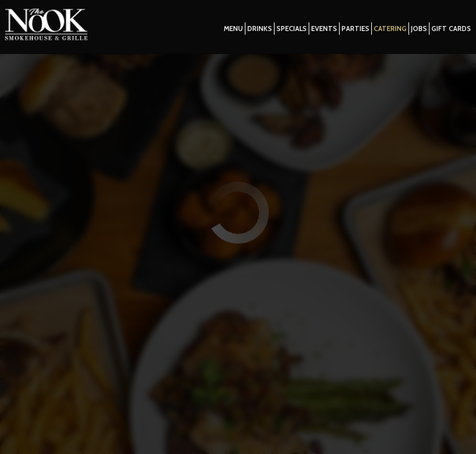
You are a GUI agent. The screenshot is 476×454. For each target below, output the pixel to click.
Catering (387, 31)
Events (321, 31)
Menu (230, 31)
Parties (352, 31)
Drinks (257, 31)
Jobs (416, 31)
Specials (289, 31)
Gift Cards (448, 31)
